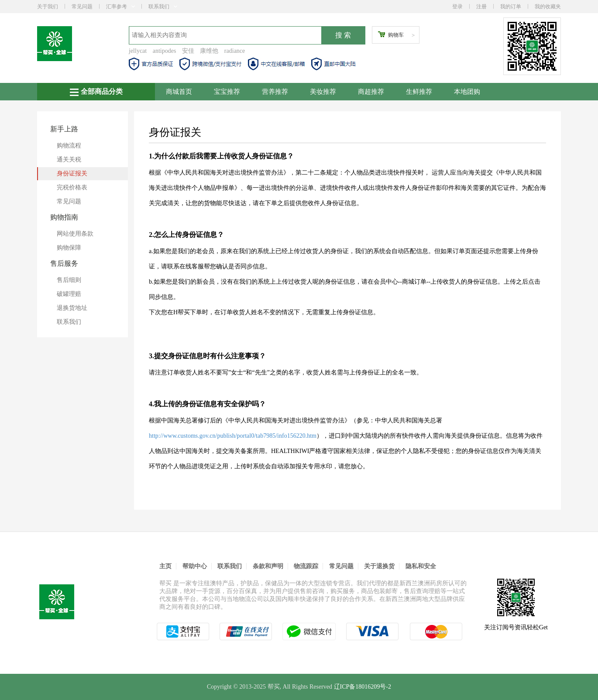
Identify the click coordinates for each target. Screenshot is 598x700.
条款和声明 (268, 566)
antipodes (165, 51)
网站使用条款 (75, 234)
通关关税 (69, 160)
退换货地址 (72, 308)
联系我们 (163, 7)
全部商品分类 (96, 92)
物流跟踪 (306, 566)
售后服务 (64, 263)
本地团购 (467, 92)
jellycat (138, 51)
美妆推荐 (323, 92)
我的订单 (511, 7)
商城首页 (179, 92)
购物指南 (64, 217)
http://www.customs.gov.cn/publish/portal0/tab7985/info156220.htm (233, 436)
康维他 (209, 51)
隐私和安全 (421, 566)
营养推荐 (275, 92)
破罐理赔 (69, 294)
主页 (165, 566)
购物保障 (69, 248)
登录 (457, 7)
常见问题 (82, 7)
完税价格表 (72, 187)
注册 (481, 7)
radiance (235, 51)
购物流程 (69, 146)
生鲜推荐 (419, 92)
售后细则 (69, 280)
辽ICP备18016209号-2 (363, 687)
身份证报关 (72, 173)
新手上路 (64, 129)
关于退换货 (379, 566)
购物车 (396, 35)
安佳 (188, 51)
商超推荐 (371, 92)
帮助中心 (195, 566)
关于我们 (48, 7)
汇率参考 (120, 7)
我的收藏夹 (548, 7)
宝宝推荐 (227, 92)
